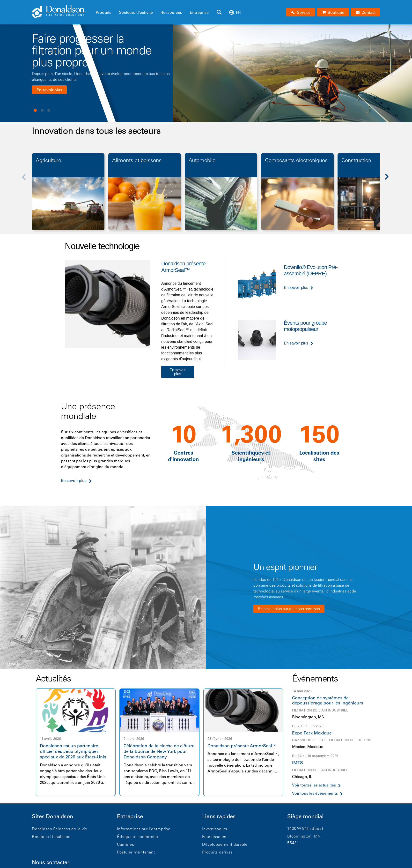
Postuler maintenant (136, 852)
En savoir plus (49, 90)
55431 (293, 843)
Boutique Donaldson (51, 837)
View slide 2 (42, 110)
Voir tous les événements (315, 793)
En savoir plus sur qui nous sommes (289, 609)
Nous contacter (51, 862)
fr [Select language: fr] (235, 12)
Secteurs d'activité (136, 12)
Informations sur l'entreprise (144, 829)
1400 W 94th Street (305, 828)
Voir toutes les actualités (314, 785)
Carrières (126, 844)
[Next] (389, 180)
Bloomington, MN (304, 836)
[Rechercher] (219, 12)
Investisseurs (215, 829)
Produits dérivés (217, 852)
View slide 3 (49, 110)
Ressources (171, 12)
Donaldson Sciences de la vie (60, 829)
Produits (103, 12)
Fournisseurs (214, 837)
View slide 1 (35, 110)
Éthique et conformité (138, 837)
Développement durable (225, 844)
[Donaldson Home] (62, 12)
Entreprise (199, 12)
